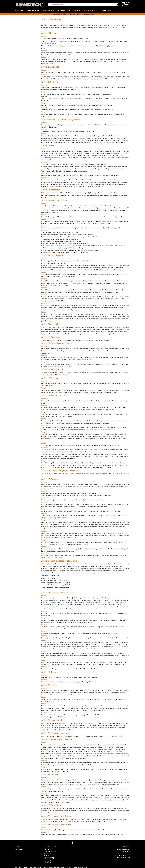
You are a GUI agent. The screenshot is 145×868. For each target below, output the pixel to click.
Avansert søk (48, 853)
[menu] (72, 11)
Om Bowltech (19, 850)
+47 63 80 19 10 (125, 855)
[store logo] (29, 4)
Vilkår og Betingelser (50, 851)
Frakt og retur (48, 861)
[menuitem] (19, 11)
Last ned (46, 850)
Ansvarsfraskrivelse (50, 855)
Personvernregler (49, 857)
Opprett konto (48, 863)
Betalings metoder (49, 859)
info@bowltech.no (124, 857)
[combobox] (83, 5)
